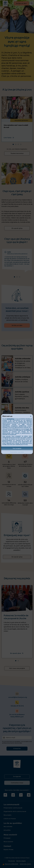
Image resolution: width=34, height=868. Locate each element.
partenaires (10, 419)
